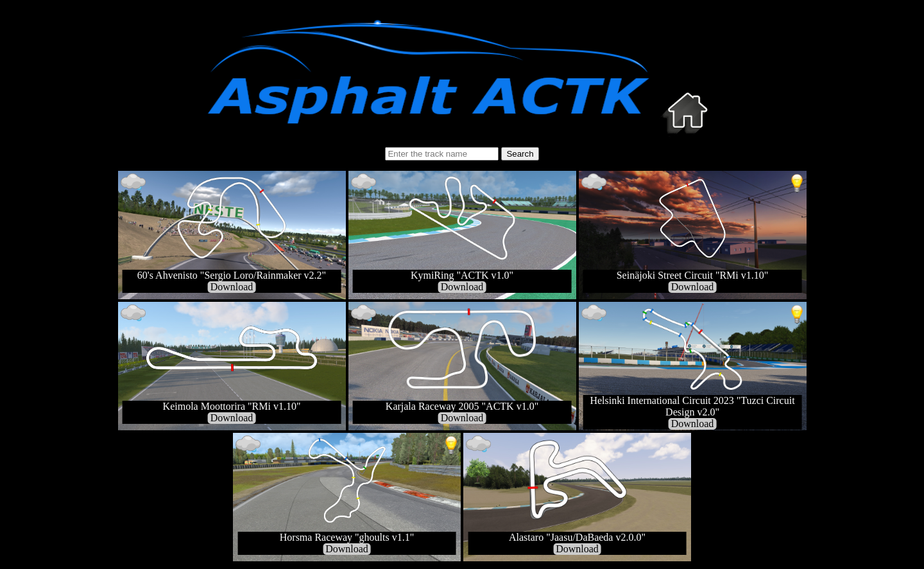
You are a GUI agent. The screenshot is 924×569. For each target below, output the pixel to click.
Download (232, 287)
